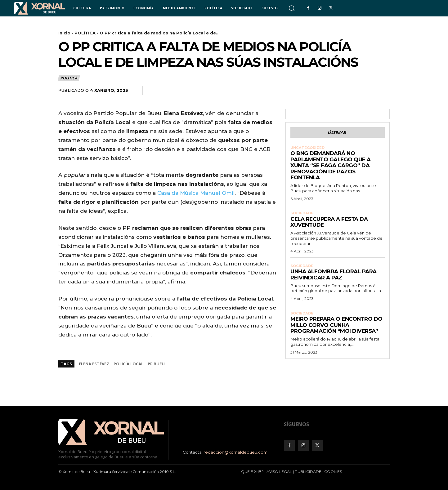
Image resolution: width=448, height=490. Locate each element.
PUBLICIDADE (308, 472)
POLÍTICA (85, 33)
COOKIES (333, 472)
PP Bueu (156, 364)
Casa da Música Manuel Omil (196, 193)
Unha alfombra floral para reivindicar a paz (334, 278)
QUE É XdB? (252, 472)
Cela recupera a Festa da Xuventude (329, 225)
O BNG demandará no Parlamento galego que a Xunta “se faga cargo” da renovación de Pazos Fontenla (331, 167)
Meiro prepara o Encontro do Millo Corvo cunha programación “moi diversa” (336, 329)
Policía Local (128, 364)
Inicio (64, 33)
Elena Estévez (94, 364)
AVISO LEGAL (279, 472)
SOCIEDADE (302, 215)
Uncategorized (308, 149)
